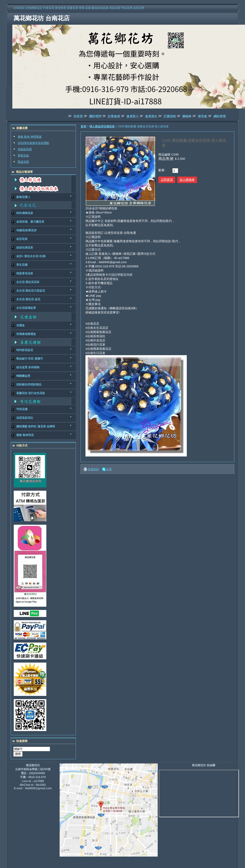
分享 (109, 469)
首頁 (83, 126)
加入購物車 (187, 180)
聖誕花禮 (23, 162)
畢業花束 (23, 156)
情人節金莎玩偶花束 (102, 126)
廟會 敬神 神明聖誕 (30, 137)
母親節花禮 (25, 149)
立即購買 (167, 180)
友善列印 (93, 469)
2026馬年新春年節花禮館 (33, 143)
